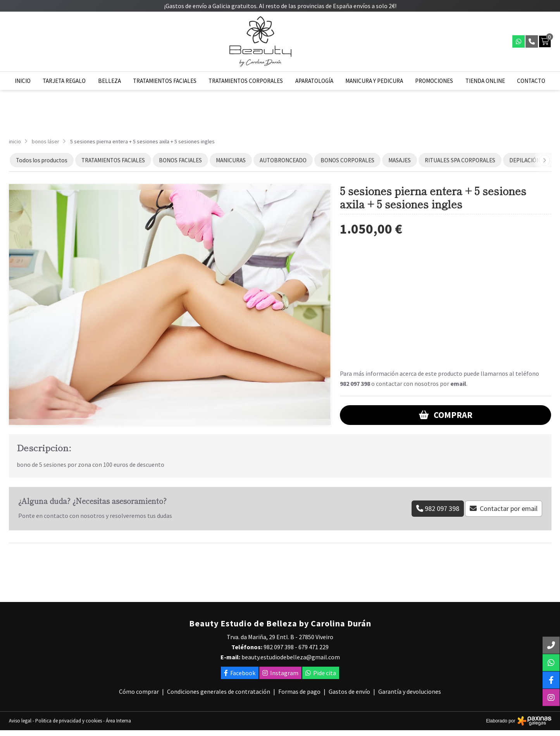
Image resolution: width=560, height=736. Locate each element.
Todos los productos (42, 160)
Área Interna (118, 721)
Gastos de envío (349, 691)
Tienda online (485, 81)
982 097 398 (355, 383)
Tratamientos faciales (165, 81)
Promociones (434, 81)
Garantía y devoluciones (410, 691)
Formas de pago (299, 691)
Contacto (531, 81)
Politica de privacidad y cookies (69, 721)
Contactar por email (509, 508)
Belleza (109, 81)
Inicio (23, 81)
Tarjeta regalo (64, 81)
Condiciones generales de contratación (219, 691)
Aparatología (314, 81)
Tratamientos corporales (246, 81)
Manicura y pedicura (374, 81)
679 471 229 (314, 647)
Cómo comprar (139, 691)
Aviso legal (20, 721)
